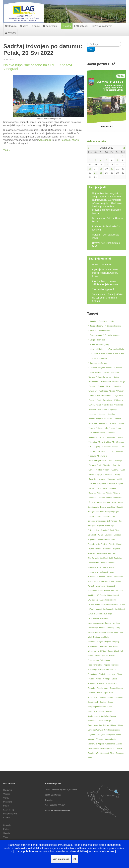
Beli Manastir (112, 521)
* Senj (110, 461)
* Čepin (109, 493)
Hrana (112, 567)
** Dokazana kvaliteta (103, 331)
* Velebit (119, 479)
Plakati (112, 656)
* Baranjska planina (104, 377)
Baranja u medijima (108, 507)
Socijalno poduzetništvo (97, 707)
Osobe (110, 651)
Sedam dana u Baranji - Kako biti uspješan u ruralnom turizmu (107, 298)
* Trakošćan (108, 474)
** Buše (91, 331)
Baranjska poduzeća (96, 512)
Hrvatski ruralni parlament (98, 572)
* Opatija (97, 447)
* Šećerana (92, 498)
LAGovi (122, 604)
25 (101, 173)
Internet (102, 577)
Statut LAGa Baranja (96, 711)
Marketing (111, 628)
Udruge (120, 725)
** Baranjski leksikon (113, 326)
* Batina (116, 377)
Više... (7, 150)
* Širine (109, 498)
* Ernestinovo (107, 400)
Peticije (91, 656)
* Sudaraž (115, 470)
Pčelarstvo (101, 683)
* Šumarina (117, 498)
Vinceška (100, 739)
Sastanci (111, 697)
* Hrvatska (92, 409)
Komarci (119, 581)
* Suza (122, 470)
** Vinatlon (118, 368)
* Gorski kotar (108, 405)
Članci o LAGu (93, 753)
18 (101, 169)
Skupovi (111, 702)
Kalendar (105, 581)
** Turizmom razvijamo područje (100, 368)
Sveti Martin (92, 721)
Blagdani (100, 526)
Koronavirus (92, 591)
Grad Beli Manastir (107, 563)
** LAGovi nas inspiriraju (114, 349)
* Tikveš (91, 474)
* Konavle (117, 419)
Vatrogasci (101, 734)
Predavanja (92, 669)
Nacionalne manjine (95, 642)
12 (106, 165)
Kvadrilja (91, 595)
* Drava (91, 396)
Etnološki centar (104, 539)
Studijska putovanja (108, 716)
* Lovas (112, 428)
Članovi (36, 26)
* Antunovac (115, 372)
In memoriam (93, 577)
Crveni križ (105, 530)
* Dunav (91, 400)
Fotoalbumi (106, 549)
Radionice (92, 688)
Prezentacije (93, 674)
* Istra (105, 409)
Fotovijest (92, 553)
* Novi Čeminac (118, 442)
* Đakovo (117, 493)
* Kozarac (113, 423)
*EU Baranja (119, 400)
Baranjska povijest (112, 512)
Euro (113, 539)
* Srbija (99, 470)
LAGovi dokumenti (95, 609)
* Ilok (99, 409)
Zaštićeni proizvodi (107, 748)
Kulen (101, 591)
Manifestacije (93, 628)
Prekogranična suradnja (107, 669)
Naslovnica (11, 26)
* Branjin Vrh (93, 391)
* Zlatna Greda (101, 488)
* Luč (90, 433)
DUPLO (100, 535)
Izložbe (109, 577)
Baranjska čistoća (95, 516)
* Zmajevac (113, 488)
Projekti (67, 26)
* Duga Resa (118, 396)
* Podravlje (119, 451)
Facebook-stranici (70, 140)
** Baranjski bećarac (96, 326)
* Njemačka (92, 442)
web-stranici (45, 140)
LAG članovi (120, 609)
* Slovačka (106, 465)
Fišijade (91, 549)
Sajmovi (103, 697)
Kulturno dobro (117, 591)
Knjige (112, 581)
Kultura (107, 591)
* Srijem (106, 470)
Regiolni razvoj (103, 688)
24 (95, 173)
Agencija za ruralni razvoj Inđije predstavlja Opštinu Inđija (105, 273)
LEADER (91, 614)
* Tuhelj (117, 474)
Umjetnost (92, 734)
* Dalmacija (103, 391)
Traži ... (87, 42)
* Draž (97, 396)
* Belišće (116, 382)
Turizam (106, 725)
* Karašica (111, 414)
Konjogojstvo (112, 586)
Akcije (114, 502)
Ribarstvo (91, 693)
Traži (91, 49)
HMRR (105, 567)
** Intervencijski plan (96, 349)
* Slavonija (118, 461)
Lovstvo (108, 623)
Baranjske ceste (109, 516)
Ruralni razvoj (93, 697)
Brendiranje (110, 526)
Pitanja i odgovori (102, 26)
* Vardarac (111, 479)
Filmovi (119, 544)
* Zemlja (91, 488)
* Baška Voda (93, 382)
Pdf (121, 651)
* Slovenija (116, 465)
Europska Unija (94, 544)
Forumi (98, 549)
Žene (90, 758)
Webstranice (110, 744)
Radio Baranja (112, 683)
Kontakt (10, 33)
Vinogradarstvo (111, 739)
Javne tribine (118, 577)
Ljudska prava (101, 614)
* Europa (91, 405)
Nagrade (108, 642)
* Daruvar (120, 391)
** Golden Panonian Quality (98, 344)
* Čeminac (92, 493)
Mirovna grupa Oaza (115, 632)
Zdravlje (119, 748)
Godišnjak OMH (106, 558)
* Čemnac (101, 493)
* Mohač (102, 437)
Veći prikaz (111, 734)
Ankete (120, 502)
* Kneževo (108, 419)
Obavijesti (103, 646)
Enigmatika (92, 539)
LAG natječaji (81, 26)
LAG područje (109, 609)
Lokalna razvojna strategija (98, 618)
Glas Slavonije (93, 558)
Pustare (114, 679)
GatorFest (112, 553)
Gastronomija (102, 553)
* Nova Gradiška (104, 442)
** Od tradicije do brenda (97, 358)
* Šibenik (101, 498)
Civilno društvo (94, 530)
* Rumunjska (102, 456)
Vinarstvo (91, 739)
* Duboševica (106, 396)
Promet (98, 679)
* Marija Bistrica (99, 433)
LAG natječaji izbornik (108, 600)
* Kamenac (92, 414)
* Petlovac (92, 451)
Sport (109, 707)
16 (90, 169)
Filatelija (112, 544)
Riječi (106, 693)
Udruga (113, 725)
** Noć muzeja (119, 354)
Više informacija (61, 859)
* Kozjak (121, 423)
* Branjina (117, 386)
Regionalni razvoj (116, 688)
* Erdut (98, 400)
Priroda (120, 674)
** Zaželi (106, 372)
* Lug (119, 428)
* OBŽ (90, 447)
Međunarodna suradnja (97, 632)
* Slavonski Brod (94, 465)
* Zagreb (120, 484)
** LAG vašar (93, 354)
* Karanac (101, 414)
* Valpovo (101, 479)
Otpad (116, 651)
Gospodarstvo (93, 563)
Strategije (109, 711)
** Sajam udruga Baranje (97, 363)
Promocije (106, 679)
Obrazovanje (113, 646)
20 (112, 169)
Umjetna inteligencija (112, 730)
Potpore (107, 665)
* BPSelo (109, 386)
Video (118, 734)
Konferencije (100, 586)
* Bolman (100, 386)
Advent (99, 502)
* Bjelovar (92, 386)
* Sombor (91, 470)
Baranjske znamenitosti (97, 521)
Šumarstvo (120, 753)
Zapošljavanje (93, 748)
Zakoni (119, 744)
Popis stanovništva (95, 665)
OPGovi (103, 651)
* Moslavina (111, 437)
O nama (24, 26)
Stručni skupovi (94, 716)
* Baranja (91, 377)
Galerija (6, 833)
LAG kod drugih (113, 595)
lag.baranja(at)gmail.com (61, 810)
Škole (112, 753)
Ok (75, 859)
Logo (110, 614)
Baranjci (120, 507)
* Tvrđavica (92, 479)
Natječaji (116, 642)
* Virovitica (92, 484)
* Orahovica (106, 447)
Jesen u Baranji (94, 581)
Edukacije (109, 535)
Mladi (90, 637)
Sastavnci (119, 697)
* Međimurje (92, 437)
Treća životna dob (95, 725)
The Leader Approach (103, 289)
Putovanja (92, 683)
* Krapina (91, 428)
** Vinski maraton (94, 372)
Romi (111, 693)
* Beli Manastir (105, 382)
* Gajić (98, 405)
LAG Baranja (101, 595)
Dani (112, 530)
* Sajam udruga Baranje (97, 461)
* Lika (106, 428)
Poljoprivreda (105, 660)
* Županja (92, 502)
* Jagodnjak (113, 409)
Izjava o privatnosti (102, 265)
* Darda (112, 391)
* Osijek (115, 447)
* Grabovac (119, 405)
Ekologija (117, 535)
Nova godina (93, 646)
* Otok (122, 447)
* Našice (120, 437)
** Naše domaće (106, 354)
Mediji (118, 628)
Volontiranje (92, 744)
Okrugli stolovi (93, 651)
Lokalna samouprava (96, 623)
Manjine (102, 628)
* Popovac (92, 456)
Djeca (117, 530)
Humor (112, 572)
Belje (120, 521)
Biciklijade (92, 526)
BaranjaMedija (93, 507)
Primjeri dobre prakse (107, 674)
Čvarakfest (105, 753)
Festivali (104, 544)
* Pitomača (101, 451)
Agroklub (107, 502)
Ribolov (99, 693)
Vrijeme (101, 744)
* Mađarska (111, 433)
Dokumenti (51, 26)
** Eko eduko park (95, 335)
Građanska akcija (95, 567)
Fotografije (116, 549)
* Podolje (110, 451)
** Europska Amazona (112, 335)
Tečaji (100, 721)
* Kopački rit (103, 423)
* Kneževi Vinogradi (95, 419)
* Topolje (99, 474)
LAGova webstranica (109, 604)
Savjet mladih (93, 702)
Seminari (103, 702)
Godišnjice (118, 558)
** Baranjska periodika (105, 321)
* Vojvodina (102, 484)
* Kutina (99, 428)
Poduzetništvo (93, 660)
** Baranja (92, 321)
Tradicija (107, 721)
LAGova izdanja (94, 604)
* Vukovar (111, 484)
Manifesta (117, 623)
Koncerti (91, 586)
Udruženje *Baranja (95, 730)
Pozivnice (115, 665)
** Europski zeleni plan (97, 340)
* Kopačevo (92, 423)
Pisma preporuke (101, 656)
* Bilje (123, 382)
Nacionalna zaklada (101, 637)
